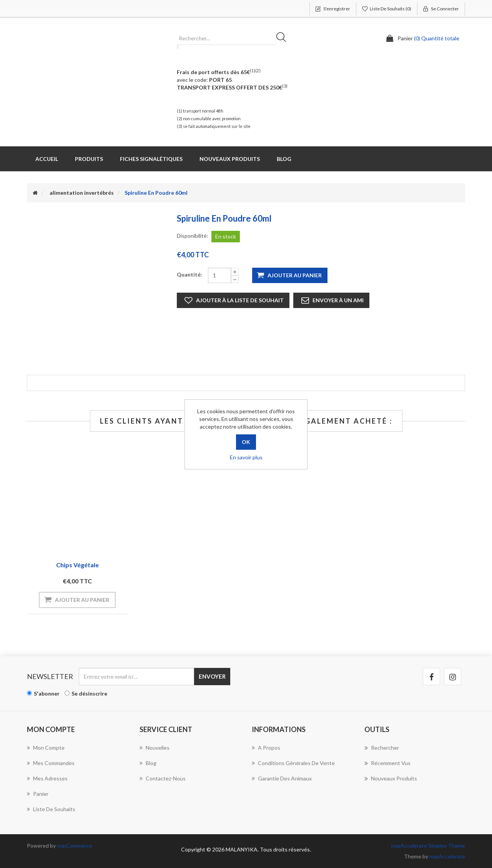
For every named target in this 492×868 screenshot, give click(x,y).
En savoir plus (246, 457)
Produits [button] (89, 159)
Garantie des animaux (282, 778)
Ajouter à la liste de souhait (240, 300)
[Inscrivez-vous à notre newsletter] (136, 677)
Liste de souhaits (51, 809)
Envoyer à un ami (338, 300)
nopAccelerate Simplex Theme (428, 846)
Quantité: (189, 274)
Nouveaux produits (230, 159)
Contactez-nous (163, 778)
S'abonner (47, 693)
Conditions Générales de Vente (293, 763)
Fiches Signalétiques (151, 159)
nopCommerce (75, 846)
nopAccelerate (447, 856)
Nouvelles (155, 748)
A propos (266, 748)
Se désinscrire (89, 693)
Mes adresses (47, 778)
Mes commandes (51, 763)
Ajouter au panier (295, 275)
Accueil (47, 159)
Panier (38, 794)
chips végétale (77, 565)
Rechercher (284, 38)
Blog (284, 159)
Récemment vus (387, 763)
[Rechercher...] (227, 38)
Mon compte (46, 748)
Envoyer (212, 676)
